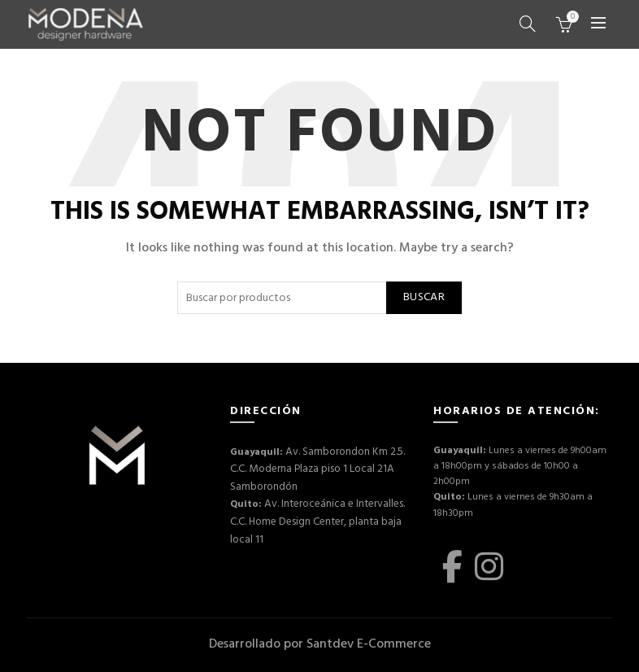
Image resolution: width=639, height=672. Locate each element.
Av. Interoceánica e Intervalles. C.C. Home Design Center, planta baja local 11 (312, 513)
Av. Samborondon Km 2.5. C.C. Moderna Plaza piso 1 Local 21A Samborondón (313, 466)
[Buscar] (528, 24)
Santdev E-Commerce (369, 644)
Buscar (424, 297)
